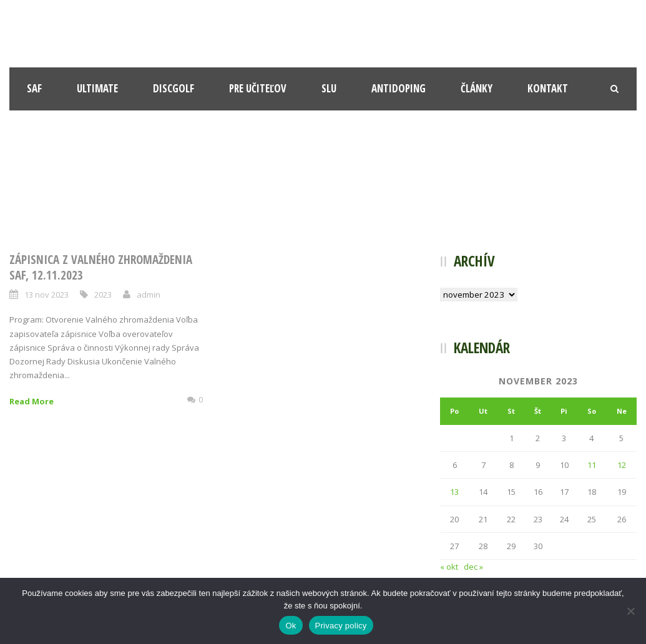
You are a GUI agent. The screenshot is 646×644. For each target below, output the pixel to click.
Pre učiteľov (258, 88)
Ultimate (97, 88)
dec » (473, 567)
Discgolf (174, 88)
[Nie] (630, 611)
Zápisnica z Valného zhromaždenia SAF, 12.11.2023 (101, 267)
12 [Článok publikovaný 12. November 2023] (622, 465)
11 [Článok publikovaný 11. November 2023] (592, 465)
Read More (32, 401)
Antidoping (399, 88)
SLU (329, 88)
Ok (291, 626)
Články (477, 88)
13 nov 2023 (46, 295)
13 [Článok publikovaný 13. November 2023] (454, 492)
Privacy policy (341, 626)
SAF (34, 88)
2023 (103, 295)
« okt (449, 567)
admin (149, 295)
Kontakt (548, 88)
